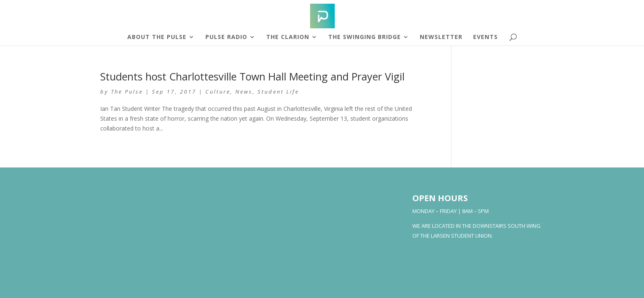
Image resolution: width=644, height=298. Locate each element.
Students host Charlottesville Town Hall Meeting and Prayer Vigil (252, 76)
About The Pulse (157, 37)
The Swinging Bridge (365, 37)
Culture (218, 92)
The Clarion (288, 37)
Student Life (278, 92)
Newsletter (441, 37)
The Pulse (127, 92)
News (244, 92)
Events (485, 37)
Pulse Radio (226, 37)
